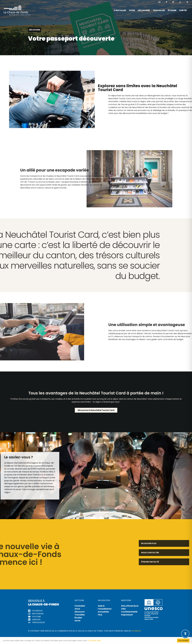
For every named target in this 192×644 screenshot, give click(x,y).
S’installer (120, 10)
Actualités (103, 612)
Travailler (159, 10)
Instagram (36, 614)
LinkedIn (34, 620)
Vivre (132, 10)
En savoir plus (94, 641)
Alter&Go (137, 631)
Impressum (127, 615)
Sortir (183, 10)
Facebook (35, 611)
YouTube (34, 617)
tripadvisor (36, 622)
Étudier (172, 10)
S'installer (80, 606)
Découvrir (144, 10)
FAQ (100, 615)
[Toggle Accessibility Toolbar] (185, 634)
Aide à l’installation (105, 607)
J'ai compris (183, 640)
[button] (173, 2)
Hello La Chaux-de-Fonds (17, 10)
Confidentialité (129, 612)
